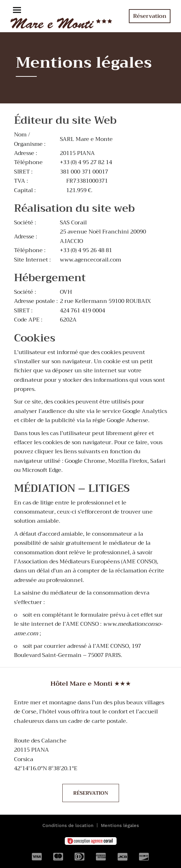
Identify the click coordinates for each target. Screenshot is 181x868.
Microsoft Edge (42, 470)
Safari (158, 461)
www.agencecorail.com (90, 260)
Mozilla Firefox (128, 461)
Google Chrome (85, 461)
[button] (17, 11)
